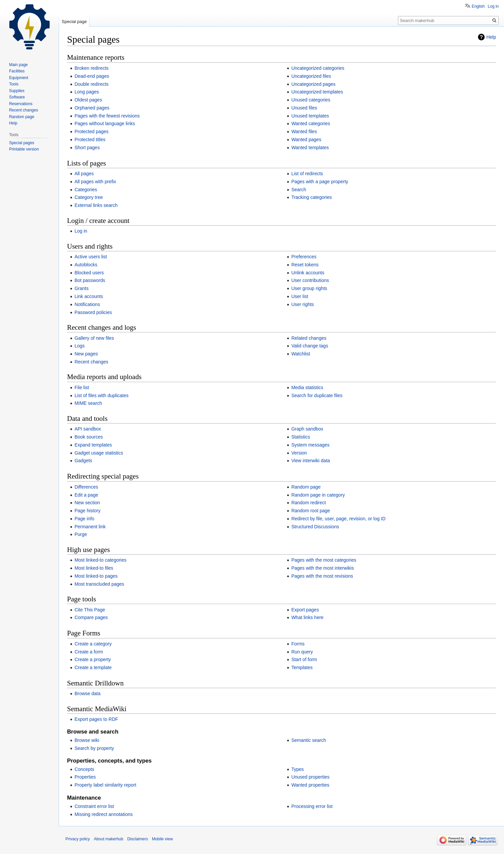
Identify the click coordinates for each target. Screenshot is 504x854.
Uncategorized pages (313, 84)
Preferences (304, 257)
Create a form (89, 652)
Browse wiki (87, 740)
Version (299, 453)
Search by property (94, 748)
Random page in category (318, 495)
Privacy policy (78, 839)
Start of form (304, 659)
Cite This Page (90, 610)
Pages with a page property (320, 182)
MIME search (88, 403)
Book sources (89, 437)
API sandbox (88, 429)
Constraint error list (94, 806)
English (478, 6)
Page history (87, 511)
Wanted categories (311, 123)
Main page (18, 65)
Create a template (93, 667)
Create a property (93, 659)
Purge (81, 534)
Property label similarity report (105, 785)
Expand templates (93, 445)
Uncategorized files (311, 76)
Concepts (84, 769)
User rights (303, 304)
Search (299, 190)
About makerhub (108, 839)
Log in (81, 231)
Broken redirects (91, 68)
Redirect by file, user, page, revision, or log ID (338, 519)
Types (297, 769)
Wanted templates (310, 148)
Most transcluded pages (99, 584)
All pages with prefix (95, 182)
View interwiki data (311, 461)
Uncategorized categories (318, 68)
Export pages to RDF (96, 719)
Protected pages (91, 131)
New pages (86, 354)
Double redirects (91, 84)
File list (82, 387)
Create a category (93, 644)
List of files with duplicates (101, 395)
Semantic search (309, 740)
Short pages (87, 148)
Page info (84, 519)
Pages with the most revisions (322, 576)
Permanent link (90, 527)
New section (87, 503)
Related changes (309, 338)
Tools (14, 84)
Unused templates (310, 116)
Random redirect (309, 503)
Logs (79, 346)
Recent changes (91, 362)
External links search (96, 205)
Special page (74, 22)
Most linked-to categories (100, 560)
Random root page (311, 511)
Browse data (87, 693)
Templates (302, 667)
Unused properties (310, 777)
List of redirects (307, 174)
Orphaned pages (92, 108)
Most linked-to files (94, 568)
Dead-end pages (92, 76)
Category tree (89, 197)
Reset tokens (305, 265)
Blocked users (89, 273)
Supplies (17, 91)
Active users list (91, 257)
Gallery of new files (94, 338)
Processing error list (312, 806)
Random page (306, 487)
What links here (307, 617)
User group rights (309, 288)
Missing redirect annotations (103, 814)
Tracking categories (312, 197)
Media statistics (307, 387)
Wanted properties (310, 785)
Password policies (93, 312)
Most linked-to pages (96, 576)
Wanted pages (306, 139)
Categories (86, 190)
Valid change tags (310, 346)
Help (491, 37)
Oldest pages (88, 100)
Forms (298, 644)
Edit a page (86, 495)
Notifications (87, 304)
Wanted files (304, 131)
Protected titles (90, 139)
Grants (81, 288)
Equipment (19, 78)
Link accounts (89, 296)
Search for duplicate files (317, 395)
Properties (85, 777)
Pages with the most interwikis (323, 568)
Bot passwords (90, 280)
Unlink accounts (308, 273)
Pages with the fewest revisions (107, 116)
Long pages (87, 92)
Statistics (301, 437)
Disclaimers (137, 839)
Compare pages (91, 617)
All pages (84, 174)
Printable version (24, 149)
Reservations (21, 104)
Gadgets (83, 461)
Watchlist (301, 354)
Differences (86, 487)
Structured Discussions (315, 527)
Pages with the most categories (324, 560)
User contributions (310, 280)
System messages (310, 445)
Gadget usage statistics (99, 453)
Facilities (17, 71)
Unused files (304, 108)
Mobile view (162, 839)
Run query (302, 652)
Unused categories (311, 100)
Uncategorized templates (317, 92)
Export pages (305, 610)
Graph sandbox (307, 429)
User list (300, 296)
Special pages (22, 143)
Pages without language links (105, 123)
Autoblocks (86, 265)
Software (17, 97)
